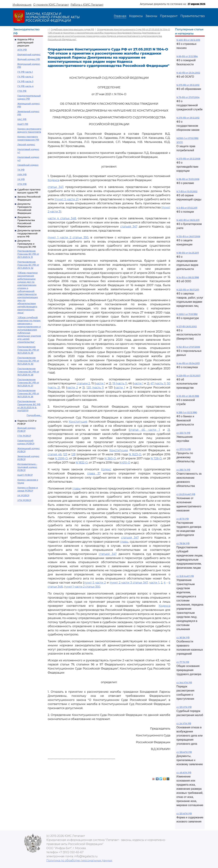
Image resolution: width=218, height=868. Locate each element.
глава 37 (94, 473)
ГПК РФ (22, 91)
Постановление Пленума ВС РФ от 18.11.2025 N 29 (28, 350)
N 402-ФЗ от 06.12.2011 (188, 220)
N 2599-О (61, 458)
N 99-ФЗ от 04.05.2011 (188, 253)
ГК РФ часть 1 (25, 72)
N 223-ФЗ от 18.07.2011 (188, 290)
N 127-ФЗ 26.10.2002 (187, 326)
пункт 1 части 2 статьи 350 (68, 237)
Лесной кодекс (26, 144)
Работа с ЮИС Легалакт (87, 5)
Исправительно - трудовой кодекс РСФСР (27, 467)
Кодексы (136, 16)
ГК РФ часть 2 (25, 77)
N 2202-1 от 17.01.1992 (187, 314)
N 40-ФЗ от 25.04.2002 (188, 73)
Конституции (119, 450)
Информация (22, 5)
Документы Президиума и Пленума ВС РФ (27, 244)
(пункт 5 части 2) (66, 199)
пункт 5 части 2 (95, 583)
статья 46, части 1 (145, 430)
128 (73, 454)
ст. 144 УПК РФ (184, 683)
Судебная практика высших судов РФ (72, 29)
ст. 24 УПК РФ (184, 723)
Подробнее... (34, 415)
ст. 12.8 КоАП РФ (185, 576)
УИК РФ (22, 174)
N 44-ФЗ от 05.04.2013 (188, 363)
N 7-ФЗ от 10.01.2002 (187, 191)
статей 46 (55, 454)
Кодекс (106, 469)
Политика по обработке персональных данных (79, 860)
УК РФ (21, 179)
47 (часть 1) (158, 383)
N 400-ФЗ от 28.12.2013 (188, 40)
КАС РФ (22, 119)
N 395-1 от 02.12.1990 (187, 412)
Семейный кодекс (28, 165)
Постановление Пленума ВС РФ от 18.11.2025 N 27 (28, 382)
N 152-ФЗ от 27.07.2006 (188, 347)
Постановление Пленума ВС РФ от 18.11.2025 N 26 (28, 393)
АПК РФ (22, 50)
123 (65, 454)
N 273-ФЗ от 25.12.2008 (188, 159)
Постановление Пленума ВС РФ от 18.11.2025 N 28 (28, 372)
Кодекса (53, 180)
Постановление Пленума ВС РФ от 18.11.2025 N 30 (28, 361)
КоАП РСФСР (25, 475)
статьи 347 (55, 187)
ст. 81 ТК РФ (183, 519)
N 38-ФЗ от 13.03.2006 (188, 179)
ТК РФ (21, 170)
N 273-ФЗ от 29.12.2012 (188, 85)
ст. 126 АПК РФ (184, 752)
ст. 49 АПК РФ (184, 773)
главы (77, 488)
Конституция (78, 422)
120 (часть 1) (95, 388)
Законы (151, 16)
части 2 (72, 388)
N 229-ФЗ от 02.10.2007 (188, 376)
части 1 (100, 383)
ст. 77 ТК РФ (183, 662)
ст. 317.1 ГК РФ (184, 449)
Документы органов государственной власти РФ (29, 233)
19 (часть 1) (120, 383)
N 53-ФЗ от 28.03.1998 (188, 396)
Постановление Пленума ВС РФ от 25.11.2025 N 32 (28, 265)
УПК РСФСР (24, 500)
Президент (169, 16)
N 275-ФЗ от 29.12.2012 (188, 118)
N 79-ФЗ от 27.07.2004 (188, 97)
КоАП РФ (23, 124)
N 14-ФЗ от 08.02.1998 (188, 277)
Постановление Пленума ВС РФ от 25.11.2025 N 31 (28, 254)
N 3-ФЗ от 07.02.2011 (187, 208)
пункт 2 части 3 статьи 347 (129, 583)
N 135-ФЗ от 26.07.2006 (188, 236)
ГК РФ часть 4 (25, 86)
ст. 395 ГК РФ (183, 470)
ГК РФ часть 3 (25, 81)
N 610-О (125, 463)
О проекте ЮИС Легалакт (51, 5)
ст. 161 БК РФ (183, 638)
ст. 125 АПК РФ (184, 814)
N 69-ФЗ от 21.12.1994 (187, 56)
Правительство (193, 16)
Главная (120, 16)
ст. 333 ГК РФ (183, 433)
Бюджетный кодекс (29, 54)
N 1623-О (135, 454)
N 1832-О (82, 463)
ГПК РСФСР (24, 436)
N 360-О (110, 458)
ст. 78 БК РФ (183, 543)
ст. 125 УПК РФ (184, 707)
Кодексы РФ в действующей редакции (26, 42)
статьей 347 (129, 227)
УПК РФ (22, 184)
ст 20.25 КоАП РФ (186, 494)
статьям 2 (83, 383)
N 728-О (156, 458)
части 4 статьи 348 (62, 218)
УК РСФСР (23, 495)
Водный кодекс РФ (29, 59)
